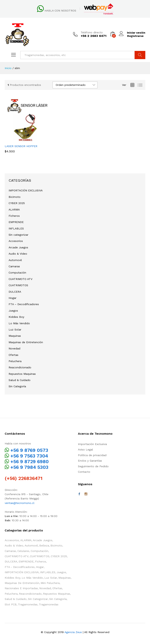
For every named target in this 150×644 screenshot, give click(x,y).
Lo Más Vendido (19, 323)
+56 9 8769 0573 (29, 450)
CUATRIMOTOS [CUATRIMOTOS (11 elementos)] (40, 556)
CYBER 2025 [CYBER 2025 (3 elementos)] (59, 556)
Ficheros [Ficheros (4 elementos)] (41, 561)
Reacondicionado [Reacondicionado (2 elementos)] (30, 594)
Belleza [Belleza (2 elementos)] (44, 545)
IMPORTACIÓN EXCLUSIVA (26, 190)
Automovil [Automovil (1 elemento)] (31, 545)
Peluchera (15, 361)
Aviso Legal (85, 449)
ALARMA (14, 210)
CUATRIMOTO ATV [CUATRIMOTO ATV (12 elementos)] (17, 556)
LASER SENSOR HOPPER (21, 146)
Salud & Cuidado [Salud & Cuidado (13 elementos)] (16, 599)
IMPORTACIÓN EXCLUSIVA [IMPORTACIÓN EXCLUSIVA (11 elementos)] (22, 572)
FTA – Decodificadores (24, 304)
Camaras (14, 266)
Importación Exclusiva (92, 444)
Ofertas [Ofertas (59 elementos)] (57, 588)
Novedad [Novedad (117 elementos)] (45, 588)
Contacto (84, 472)
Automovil (15, 260)
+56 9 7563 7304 (29, 456)
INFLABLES (16, 228)
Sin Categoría (17, 386)
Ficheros (14, 216)
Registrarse (135, 36)
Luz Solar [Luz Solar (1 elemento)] (51, 578)
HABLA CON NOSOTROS (60, 11)
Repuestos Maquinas (22, 374)
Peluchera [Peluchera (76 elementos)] (11, 594)
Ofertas (13, 355)
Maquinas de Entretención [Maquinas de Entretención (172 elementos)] (22, 583)
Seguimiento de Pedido (93, 466)
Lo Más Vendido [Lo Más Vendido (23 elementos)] (32, 578)
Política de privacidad (92, 455)
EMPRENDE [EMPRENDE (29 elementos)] (26, 561)
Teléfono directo (92, 32)
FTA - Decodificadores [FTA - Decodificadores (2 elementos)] (20, 567)
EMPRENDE (16, 222)
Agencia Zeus (73, 632)
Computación (17, 273)
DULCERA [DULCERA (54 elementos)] (11, 561)
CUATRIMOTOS (18, 285)
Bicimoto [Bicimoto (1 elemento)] (56, 545)
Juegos (13, 311)
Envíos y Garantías (90, 461)
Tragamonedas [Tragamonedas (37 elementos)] (49, 604)
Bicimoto (15, 197)
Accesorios (16, 241)
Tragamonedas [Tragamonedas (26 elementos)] (28, 604)
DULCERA (15, 292)
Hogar (12, 298)
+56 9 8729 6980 (29, 462)
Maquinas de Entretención (26, 342)
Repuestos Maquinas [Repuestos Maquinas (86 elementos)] (57, 594)
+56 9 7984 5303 (29, 467)
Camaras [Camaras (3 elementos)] (10, 551)
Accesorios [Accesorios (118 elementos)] (12, 540)
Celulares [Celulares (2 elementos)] (23, 551)
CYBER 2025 (17, 203)
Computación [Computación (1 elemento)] (39, 551)
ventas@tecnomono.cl (20, 503)
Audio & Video (18, 254)
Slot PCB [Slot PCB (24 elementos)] (11, 604)
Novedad (14, 348)
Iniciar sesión (132, 33)
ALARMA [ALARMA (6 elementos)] (26, 540)
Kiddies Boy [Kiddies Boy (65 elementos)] (12, 578)
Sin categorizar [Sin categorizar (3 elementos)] (38, 599)
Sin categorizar (18, 235)
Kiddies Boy (16, 317)
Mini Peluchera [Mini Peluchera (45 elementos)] (50, 583)
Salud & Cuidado (20, 380)
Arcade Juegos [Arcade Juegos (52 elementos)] (43, 540)
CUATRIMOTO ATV (21, 279)
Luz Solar (15, 330)
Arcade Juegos (18, 247)
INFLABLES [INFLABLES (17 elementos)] (48, 572)
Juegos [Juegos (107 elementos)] (61, 572)
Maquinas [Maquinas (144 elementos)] (65, 578)
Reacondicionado (20, 367)
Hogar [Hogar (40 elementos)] (40, 567)
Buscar (140, 55)
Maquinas (15, 336)
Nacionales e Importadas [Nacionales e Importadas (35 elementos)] (21, 588)
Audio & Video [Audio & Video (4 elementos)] (14, 545)
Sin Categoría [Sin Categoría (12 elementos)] (58, 599)
